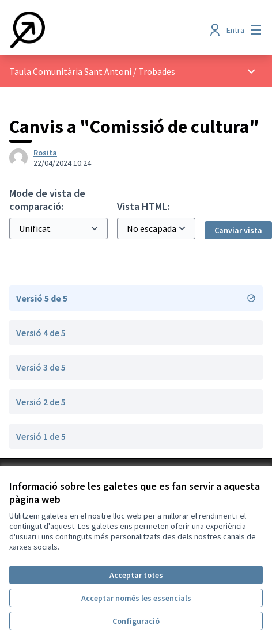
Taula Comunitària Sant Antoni (70, 71)
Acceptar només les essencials (136, 598)
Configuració (136, 621)
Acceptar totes (136, 575)
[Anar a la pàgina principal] (103, 30)
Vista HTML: (143, 206)
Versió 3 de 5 (41, 367)
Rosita (45, 153)
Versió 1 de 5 (41, 436)
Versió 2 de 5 (41, 402)
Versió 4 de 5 (41, 333)
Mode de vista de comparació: (47, 200)
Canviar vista (238, 230)
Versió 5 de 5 (136, 298)
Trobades (157, 71)
